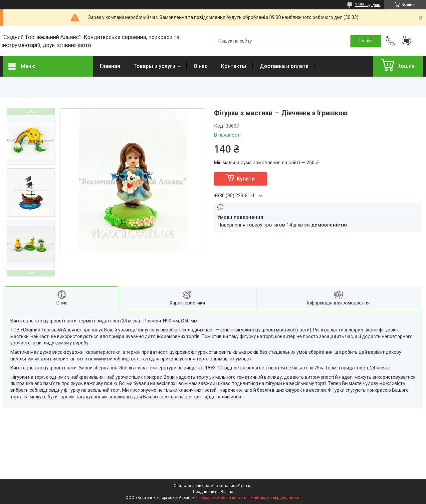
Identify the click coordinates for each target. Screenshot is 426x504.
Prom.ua (245, 486)
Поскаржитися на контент (222, 498)
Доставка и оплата (284, 66)
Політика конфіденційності (275, 498)
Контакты (234, 66)
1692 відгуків (368, 5)
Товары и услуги (154, 66)
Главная (110, 66)
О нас (201, 66)
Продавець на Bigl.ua (213, 492)
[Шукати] (366, 41)
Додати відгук (406, 41)
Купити (246, 179)
